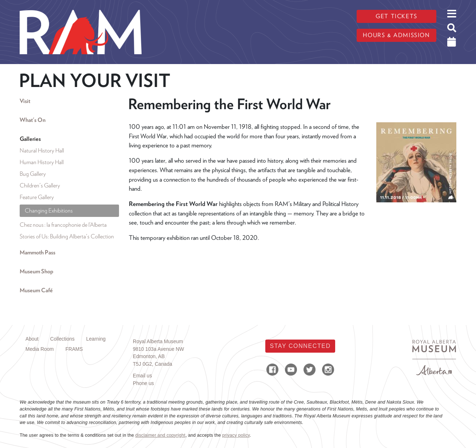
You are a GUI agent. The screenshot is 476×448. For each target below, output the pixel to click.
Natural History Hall (42, 150)
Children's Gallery (40, 185)
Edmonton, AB (149, 356)
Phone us (143, 383)
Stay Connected (300, 346)
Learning (96, 339)
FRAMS (74, 349)
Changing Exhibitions (49, 211)
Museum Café (36, 290)
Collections (62, 339)
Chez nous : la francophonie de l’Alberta (63, 225)
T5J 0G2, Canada (152, 364)
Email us (142, 376)
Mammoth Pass (37, 252)
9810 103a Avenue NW (158, 349)
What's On (33, 120)
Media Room (40, 349)
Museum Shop (37, 271)
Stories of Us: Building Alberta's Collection (67, 236)
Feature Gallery (37, 197)
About (32, 339)
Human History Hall (42, 162)
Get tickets (396, 16)
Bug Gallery (33, 174)
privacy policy (236, 435)
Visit (25, 101)
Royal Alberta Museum (158, 342)
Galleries (30, 139)
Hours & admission (396, 35)
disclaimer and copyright (160, 435)
